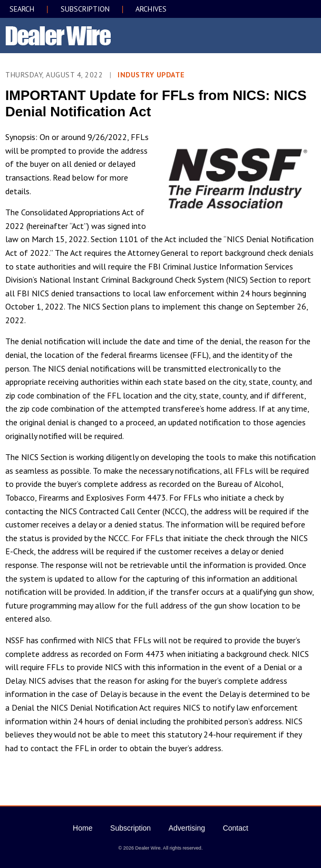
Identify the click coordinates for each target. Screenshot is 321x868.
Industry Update (151, 75)
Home (82, 828)
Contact (236, 828)
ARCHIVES (151, 9)
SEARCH (22, 9)
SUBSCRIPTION (85, 9)
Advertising (187, 828)
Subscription (130, 828)
